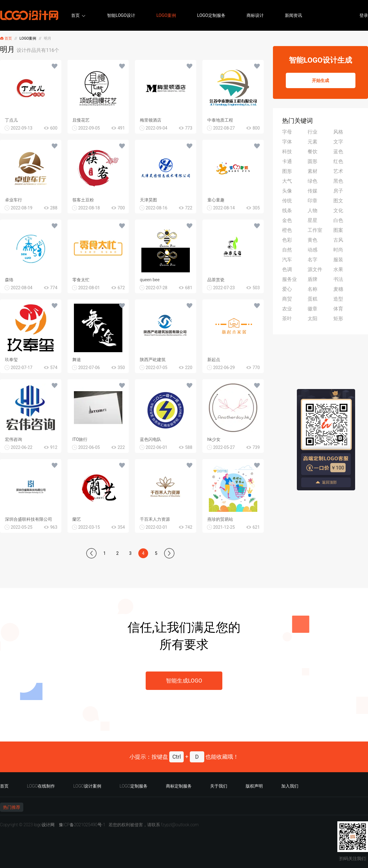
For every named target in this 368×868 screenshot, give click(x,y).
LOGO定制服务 (211, 15)
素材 (312, 171)
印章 (312, 201)
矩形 (338, 319)
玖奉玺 (11, 360)
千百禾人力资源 (155, 519)
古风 (338, 240)
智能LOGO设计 (121, 15)
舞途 (77, 360)
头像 (287, 191)
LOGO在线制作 (41, 786)
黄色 (312, 240)
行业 (312, 132)
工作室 (315, 230)
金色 (287, 220)
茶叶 (287, 319)
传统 (287, 201)
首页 (75, 15)
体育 (338, 309)
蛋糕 (312, 299)
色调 (287, 269)
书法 (338, 279)
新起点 (214, 360)
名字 (312, 260)
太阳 (312, 319)
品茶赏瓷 (216, 280)
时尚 (338, 250)
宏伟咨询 (13, 439)
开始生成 (320, 80)
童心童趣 (216, 200)
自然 (287, 250)
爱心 (287, 289)
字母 (287, 132)
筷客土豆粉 (83, 200)
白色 (338, 220)
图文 (338, 201)
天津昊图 (148, 200)
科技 (287, 152)
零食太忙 (81, 280)
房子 (338, 191)
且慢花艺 (81, 120)
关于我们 (219, 786)
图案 (338, 230)
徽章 (312, 309)
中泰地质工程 (220, 120)
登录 (364, 15)
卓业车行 (13, 200)
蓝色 (338, 152)
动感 (312, 250)
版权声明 (254, 786)
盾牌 (312, 279)
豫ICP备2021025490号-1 (82, 825)
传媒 (312, 191)
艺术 (338, 171)
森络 (9, 280)
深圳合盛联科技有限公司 (29, 519)
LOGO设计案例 (87, 786)
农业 (287, 309)
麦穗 (338, 289)
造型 (338, 299)
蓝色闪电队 (151, 439)
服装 (338, 260)
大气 (287, 181)
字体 (287, 142)
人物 (312, 210)
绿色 (312, 181)
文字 (338, 142)
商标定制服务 (179, 786)
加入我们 (290, 786)
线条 (287, 210)
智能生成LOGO (184, 681)
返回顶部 (326, 482)
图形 (287, 171)
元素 (312, 142)
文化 (338, 210)
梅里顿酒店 (151, 120)
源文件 (315, 269)
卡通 (287, 161)
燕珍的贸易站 (220, 519)
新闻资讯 (293, 15)
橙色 (287, 230)
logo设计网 (44, 825)
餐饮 (312, 152)
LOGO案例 (166, 15)
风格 (338, 132)
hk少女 (214, 439)
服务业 (289, 279)
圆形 (312, 161)
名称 (312, 289)
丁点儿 (11, 120)
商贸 (287, 299)
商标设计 (255, 15)
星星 (312, 220)
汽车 (287, 260)
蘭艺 (77, 519)
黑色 (338, 181)
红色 (338, 161)
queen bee (150, 280)
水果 (338, 269)
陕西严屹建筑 (153, 360)
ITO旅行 (80, 439)
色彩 (287, 240)
